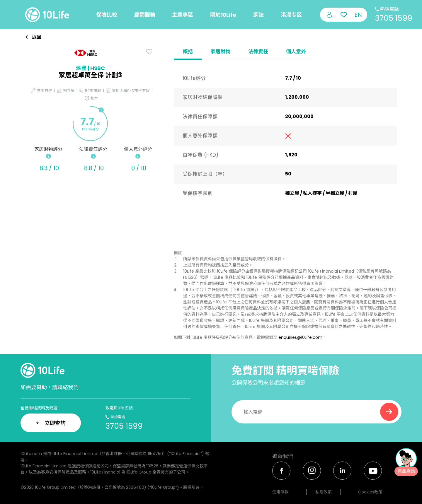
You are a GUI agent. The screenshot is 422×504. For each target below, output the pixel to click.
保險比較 (107, 15)
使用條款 (280, 492)
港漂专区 (291, 15)
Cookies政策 (370, 492)
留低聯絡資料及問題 (39, 408)
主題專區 (183, 15)
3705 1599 (394, 18)
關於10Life (223, 15)
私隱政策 (324, 492)
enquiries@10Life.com (300, 337)
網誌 (258, 15)
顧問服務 (145, 15)
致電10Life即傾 (119, 408)
